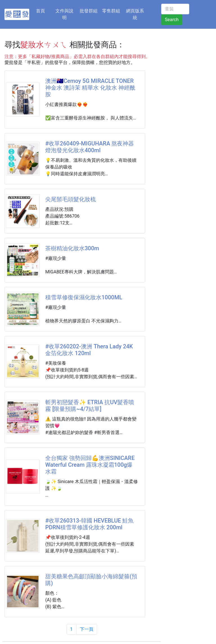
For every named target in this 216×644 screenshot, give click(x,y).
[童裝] (175, 9)
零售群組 (111, 11)
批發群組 (89, 11)
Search (172, 20)
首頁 (44, 10)
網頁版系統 (135, 14)
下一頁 (87, 629)
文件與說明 (64, 14)
